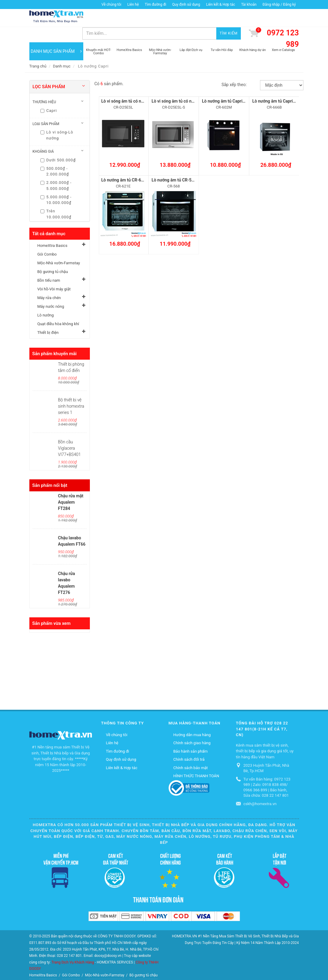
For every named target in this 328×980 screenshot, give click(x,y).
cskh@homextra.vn (260, 788)
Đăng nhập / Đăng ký (279, 4)
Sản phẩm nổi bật (50, 470)
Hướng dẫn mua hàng (192, 719)
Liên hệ (133, 4)
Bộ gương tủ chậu (53, 256)
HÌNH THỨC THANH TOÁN (196, 761)
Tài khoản (249, 4)
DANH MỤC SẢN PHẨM (56, 36)
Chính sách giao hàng (192, 728)
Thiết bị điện (48, 317)
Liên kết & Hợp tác (221, 4)
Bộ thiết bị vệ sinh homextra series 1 (71, 391)
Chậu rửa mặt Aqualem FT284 (71, 487)
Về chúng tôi (111, 4)
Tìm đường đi (155, 4)
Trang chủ (38, 51)
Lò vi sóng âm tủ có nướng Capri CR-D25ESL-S (195, 86)
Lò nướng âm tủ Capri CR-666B (281, 86)
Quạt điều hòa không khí (58, 309)
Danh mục (62, 51)
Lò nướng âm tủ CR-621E (125, 165)
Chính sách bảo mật (191, 752)
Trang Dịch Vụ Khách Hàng (72, 947)
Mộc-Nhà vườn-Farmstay (59, 248)
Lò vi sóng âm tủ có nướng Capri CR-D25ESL (143, 86)
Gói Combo (47, 239)
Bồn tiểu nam (49, 265)
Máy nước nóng (51, 291)
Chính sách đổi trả (189, 744)
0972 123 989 (283, 23)
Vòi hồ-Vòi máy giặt (54, 274)
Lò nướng (46, 300)
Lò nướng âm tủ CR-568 (174, 165)
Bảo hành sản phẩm (191, 736)
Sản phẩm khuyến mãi (55, 338)
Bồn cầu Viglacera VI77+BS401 (69, 433)
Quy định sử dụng (186, 4)
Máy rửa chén (49, 282)
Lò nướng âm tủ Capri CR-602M (232, 86)
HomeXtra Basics (52, 230)
